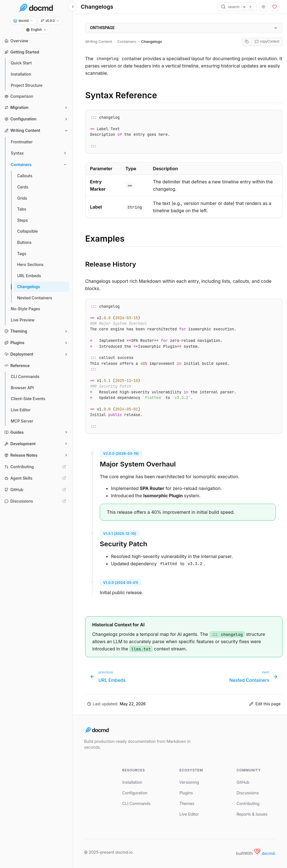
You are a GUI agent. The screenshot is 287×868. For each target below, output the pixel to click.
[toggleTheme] (263, 7)
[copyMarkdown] (247, 42)
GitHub (243, 782)
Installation (132, 782)
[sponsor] (275, 7)
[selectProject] (23, 21)
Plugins (186, 793)
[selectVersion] (50, 21)
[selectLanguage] (36, 30)
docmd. (269, 853)
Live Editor (189, 814)
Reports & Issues (252, 814)
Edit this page (265, 704)
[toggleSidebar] (73, 7)
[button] (116, 704)
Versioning (189, 782)
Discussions (248, 793)
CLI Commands (136, 803)
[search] (237, 7)
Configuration (135, 793)
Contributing (248, 803)
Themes (187, 803)
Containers (127, 41)
